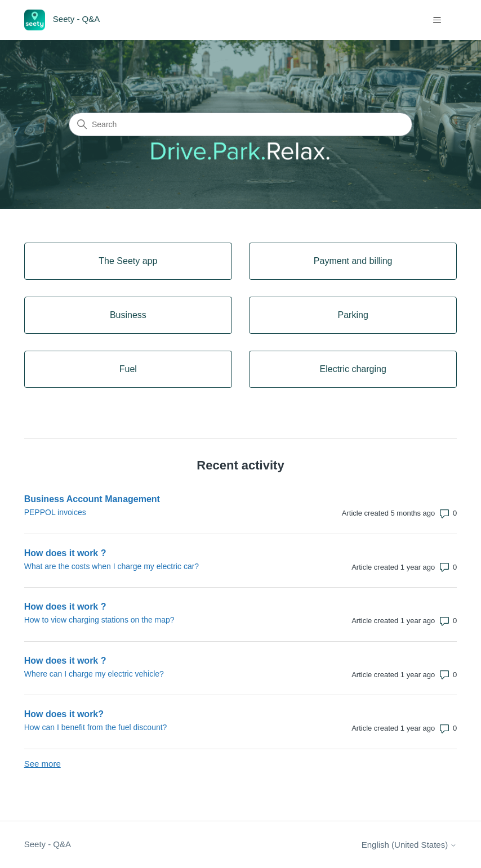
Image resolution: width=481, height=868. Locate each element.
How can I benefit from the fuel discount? (96, 727)
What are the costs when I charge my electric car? (112, 566)
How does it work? (64, 714)
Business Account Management (92, 499)
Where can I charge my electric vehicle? (94, 674)
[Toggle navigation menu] (437, 20)
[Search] (240, 124)
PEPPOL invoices (55, 512)
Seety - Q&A (48, 844)
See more (43, 764)
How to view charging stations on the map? (99, 620)
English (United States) (409, 845)
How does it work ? (65, 553)
